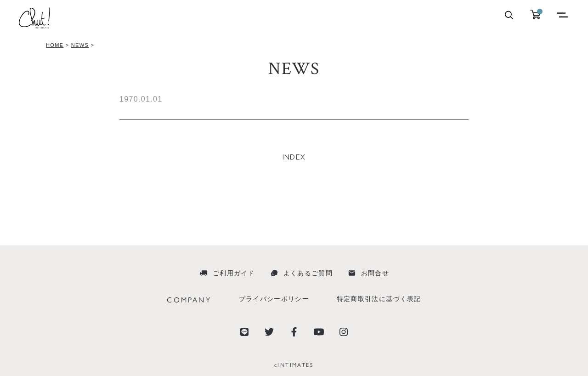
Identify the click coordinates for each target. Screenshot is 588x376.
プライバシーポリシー (274, 299)
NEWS (80, 45)
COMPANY (189, 299)
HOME (55, 45)
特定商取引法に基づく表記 (379, 299)
